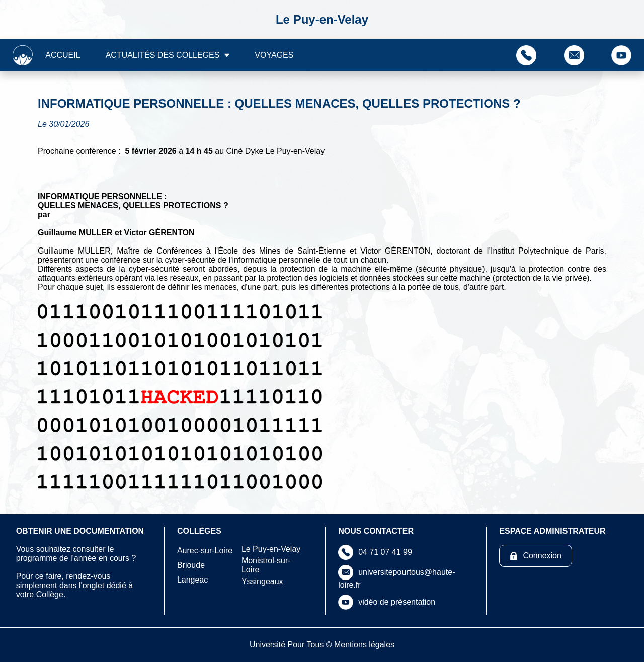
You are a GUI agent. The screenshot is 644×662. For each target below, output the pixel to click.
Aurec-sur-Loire (205, 551)
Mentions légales (364, 645)
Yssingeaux (262, 581)
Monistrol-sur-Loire (266, 565)
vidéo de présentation (397, 602)
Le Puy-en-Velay (271, 549)
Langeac (192, 580)
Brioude (191, 565)
